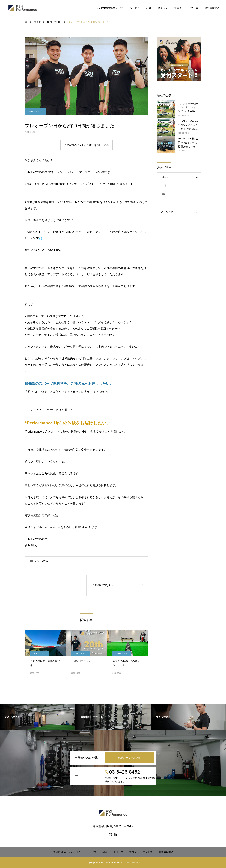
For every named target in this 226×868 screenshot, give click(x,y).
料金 (149, 8)
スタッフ (163, 8)
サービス (135, 8)
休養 (164, 186)
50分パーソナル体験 (130, 758)
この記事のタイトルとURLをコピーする (87, 145)
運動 (164, 194)
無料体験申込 (212, 8)
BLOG (165, 177)
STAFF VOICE (35, 111)
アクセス (193, 8)
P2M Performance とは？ (109, 8)
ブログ (178, 8)
